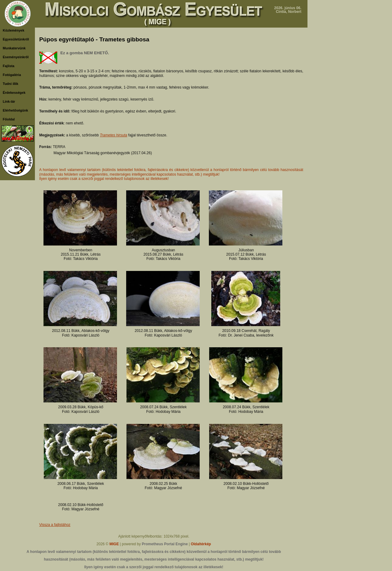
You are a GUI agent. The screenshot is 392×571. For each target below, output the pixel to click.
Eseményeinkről (16, 57)
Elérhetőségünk (15, 110)
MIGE (114, 544)
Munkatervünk (14, 48)
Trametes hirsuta (113, 135)
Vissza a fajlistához (55, 525)
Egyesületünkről (16, 39)
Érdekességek (14, 93)
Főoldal (9, 119)
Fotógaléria (12, 75)
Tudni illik (11, 84)
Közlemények (13, 30)
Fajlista (9, 66)
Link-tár (9, 101)
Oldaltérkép (201, 544)
